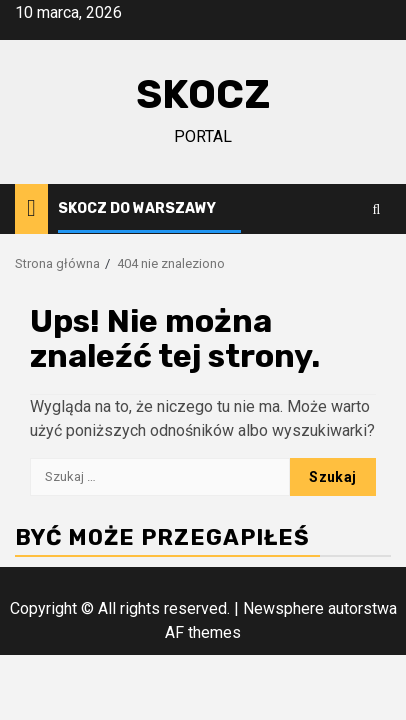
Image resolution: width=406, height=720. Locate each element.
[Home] (31, 208)
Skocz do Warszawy (137, 208)
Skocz (203, 94)
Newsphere (283, 608)
